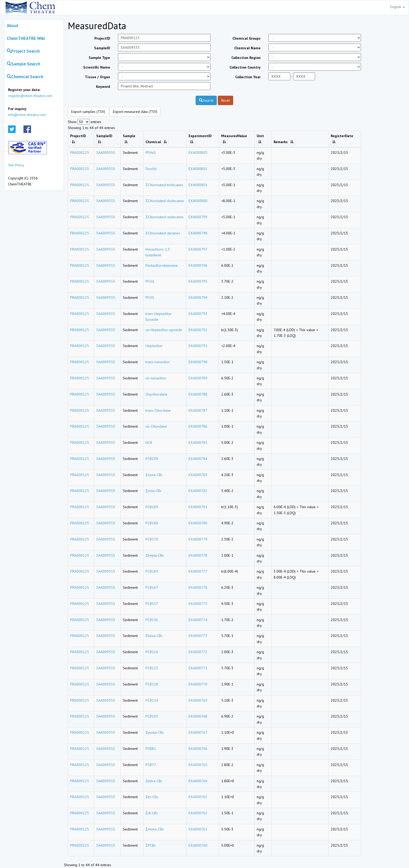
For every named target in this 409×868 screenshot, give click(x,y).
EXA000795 (198, 281)
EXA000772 (198, 652)
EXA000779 (198, 539)
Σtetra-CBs (154, 781)
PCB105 (152, 716)
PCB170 (152, 539)
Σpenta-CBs (155, 732)
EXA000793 (198, 314)
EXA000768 (198, 716)
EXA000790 (198, 362)
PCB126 (152, 652)
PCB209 (152, 459)
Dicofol (151, 169)
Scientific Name (97, 67)
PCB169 (152, 571)
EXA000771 (198, 668)
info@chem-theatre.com (27, 115)
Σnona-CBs (154, 475)
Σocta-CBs (154, 491)
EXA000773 (198, 636)
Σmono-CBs (155, 829)
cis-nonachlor (156, 378)
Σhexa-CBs (154, 636)
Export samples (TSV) (88, 112)
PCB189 (152, 507)
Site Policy (16, 165)
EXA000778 (198, 555)
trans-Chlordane (158, 410)
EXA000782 (198, 491)
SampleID (102, 48)
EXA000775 (198, 604)
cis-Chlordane (156, 426)
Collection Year (248, 77)
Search (206, 100)
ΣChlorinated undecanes (165, 217)
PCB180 (152, 523)
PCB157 (152, 604)
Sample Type (99, 58)
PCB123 (152, 668)
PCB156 (152, 620)
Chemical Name (247, 48)
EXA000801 (198, 185)
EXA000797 (198, 249)
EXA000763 (198, 797)
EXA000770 (198, 684)
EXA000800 (198, 201)
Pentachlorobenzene (162, 265)
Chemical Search (25, 77)
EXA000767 (198, 732)
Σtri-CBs (152, 797)
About (13, 26)
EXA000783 (198, 475)
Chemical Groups (246, 38)
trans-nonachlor (158, 362)
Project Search (23, 51)
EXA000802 (198, 169)
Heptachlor (154, 346)
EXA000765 (198, 765)
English (398, 7)
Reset (225, 100)
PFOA (150, 281)
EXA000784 (198, 459)
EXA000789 (198, 378)
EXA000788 (198, 394)
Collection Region (246, 58)
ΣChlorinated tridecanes (164, 185)
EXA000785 (198, 442)
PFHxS (151, 153)
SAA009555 (106, 153)
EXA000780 (198, 523)
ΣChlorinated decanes (163, 233)
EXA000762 (198, 813)
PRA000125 (80, 153)
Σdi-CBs (152, 813)
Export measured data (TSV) (135, 112)
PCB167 (152, 587)
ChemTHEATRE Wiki (26, 38)
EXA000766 (198, 749)
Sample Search (23, 64)
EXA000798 (198, 233)
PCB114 (152, 700)
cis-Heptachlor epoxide (164, 330)
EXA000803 (198, 153)
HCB (149, 442)
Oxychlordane (157, 394)
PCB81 (151, 749)
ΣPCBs (151, 845)
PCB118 (152, 684)
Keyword (103, 87)
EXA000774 (198, 620)
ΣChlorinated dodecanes (165, 201)
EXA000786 (198, 426)
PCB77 (151, 765)
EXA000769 (198, 700)
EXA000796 (198, 265)
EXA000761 (198, 829)
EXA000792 (198, 330)
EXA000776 (198, 587)
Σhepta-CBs (155, 555)
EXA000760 (198, 845)
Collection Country (245, 67)
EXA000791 (198, 346)
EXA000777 (198, 571)
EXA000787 (198, 410)
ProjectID (102, 38)
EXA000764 (198, 781)
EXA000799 (198, 217)
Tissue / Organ (97, 77)
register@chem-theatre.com (30, 96)
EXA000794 (198, 298)
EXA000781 (198, 507)
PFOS (150, 298)
